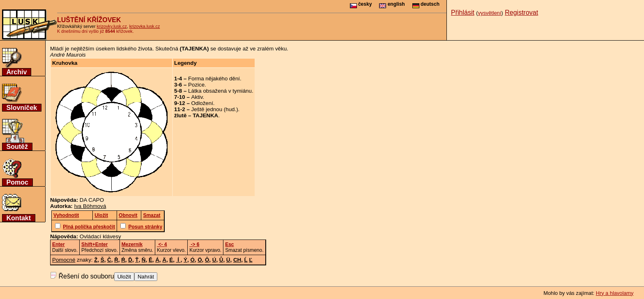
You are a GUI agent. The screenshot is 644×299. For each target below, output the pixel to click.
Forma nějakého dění (214, 79)
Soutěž (17, 147)
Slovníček (22, 108)
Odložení (202, 103)
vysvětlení (490, 13)
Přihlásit (463, 13)
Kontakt (19, 218)
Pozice (196, 85)
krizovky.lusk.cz (112, 26)
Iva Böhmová (90, 206)
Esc (229, 244)
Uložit (124, 277)
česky (361, 4)
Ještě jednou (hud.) (215, 109)
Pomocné (64, 260)
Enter (59, 244)
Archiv (17, 72)
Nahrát (146, 277)
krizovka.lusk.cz (145, 26)
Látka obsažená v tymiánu (220, 91)
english (392, 4)
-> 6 (194, 244)
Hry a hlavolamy (615, 293)
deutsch (426, 4)
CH (237, 260)
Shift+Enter (94, 244)
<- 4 (162, 244)
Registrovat (521, 13)
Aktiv (197, 97)
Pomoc (17, 182)
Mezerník (132, 244)
